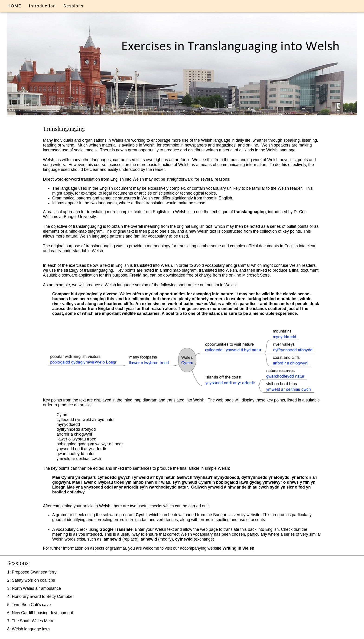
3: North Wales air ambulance (34, 588)
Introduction (42, 6)
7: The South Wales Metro (31, 621)
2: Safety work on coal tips (31, 580)
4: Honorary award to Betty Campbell (41, 597)
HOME (15, 6)
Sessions (73, 6)
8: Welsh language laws (29, 629)
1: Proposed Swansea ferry (32, 572)
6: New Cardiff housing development (40, 613)
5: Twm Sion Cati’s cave (29, 605)
